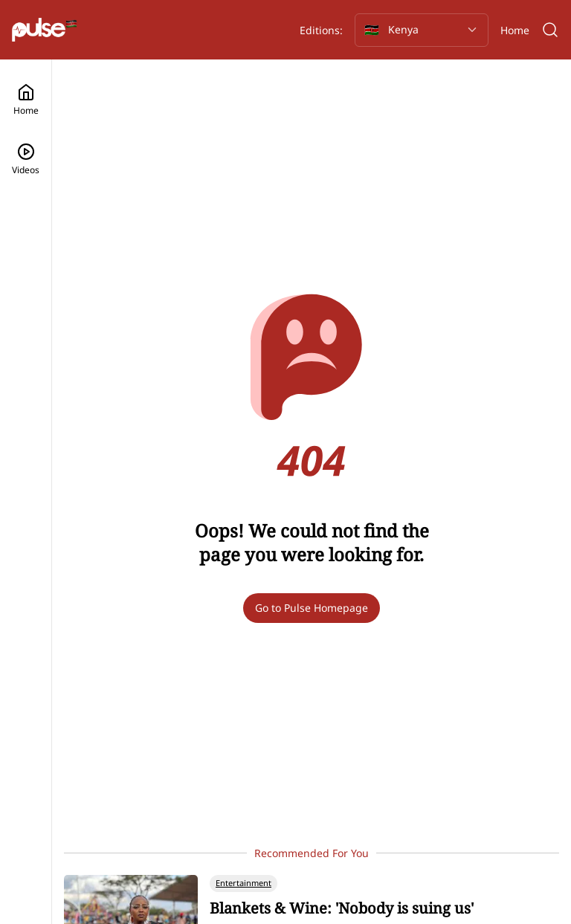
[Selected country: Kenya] (422, 30)
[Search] (550, 30)
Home (515, 30)
